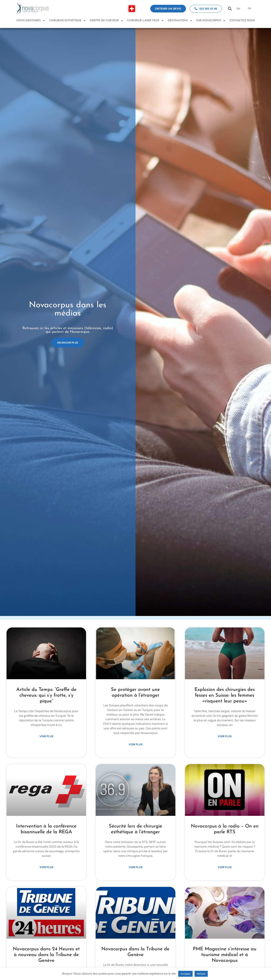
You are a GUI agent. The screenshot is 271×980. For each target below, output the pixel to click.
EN (238, 9)
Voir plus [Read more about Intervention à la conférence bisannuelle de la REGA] (46, 867)
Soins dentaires (31, 21)
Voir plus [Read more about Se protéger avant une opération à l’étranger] (135, 744)
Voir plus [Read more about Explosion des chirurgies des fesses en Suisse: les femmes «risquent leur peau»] (225, 736)
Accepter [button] (186, 974)
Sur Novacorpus (211, 21)
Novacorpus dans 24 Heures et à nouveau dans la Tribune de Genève (46, 955)
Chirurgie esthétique (68, 21)
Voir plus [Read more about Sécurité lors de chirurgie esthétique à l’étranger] (135, 867)
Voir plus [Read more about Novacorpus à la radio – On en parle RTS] (225, 867)
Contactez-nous (242, 21)
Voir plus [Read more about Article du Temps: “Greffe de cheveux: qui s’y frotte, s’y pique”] (46, 736)
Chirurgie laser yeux (145, 21)
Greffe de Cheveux (107, 21)
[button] (230, 9)
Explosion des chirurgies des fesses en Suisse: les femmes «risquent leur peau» (225, 695)
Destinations (180, 21)
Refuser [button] (201, 974)
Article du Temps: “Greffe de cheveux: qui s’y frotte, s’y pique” (46, 695)
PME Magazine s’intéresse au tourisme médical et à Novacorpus (225, 955)
